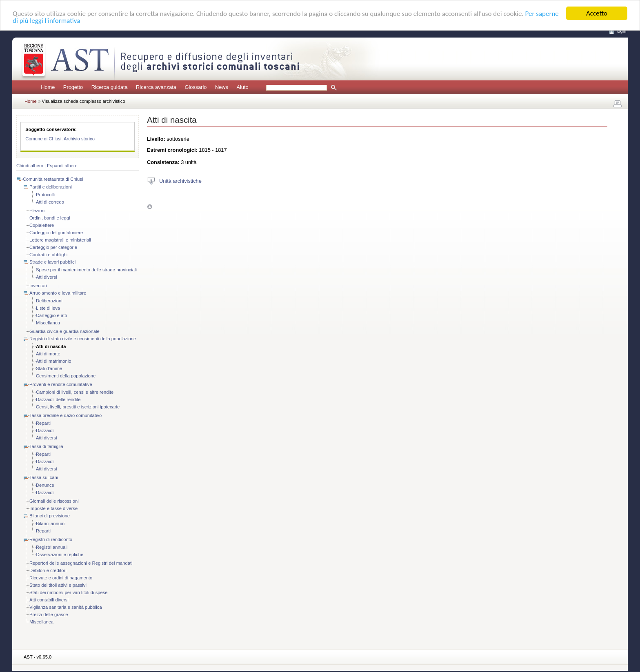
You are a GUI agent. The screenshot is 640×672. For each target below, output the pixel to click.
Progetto (73, 87)
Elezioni (37, 211)
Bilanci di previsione (50, 516)
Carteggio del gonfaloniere (56, 233)
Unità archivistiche (180, 181)
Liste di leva (48, 308)
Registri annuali (52, 547)
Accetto (597, 13)
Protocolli (45, 195)
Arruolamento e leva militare (58, 293)
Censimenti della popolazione (66, 376)
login (622, 31)
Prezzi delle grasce (49, 614)
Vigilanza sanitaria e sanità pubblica (66, 607)
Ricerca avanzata (156, 87)
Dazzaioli (45, 430)
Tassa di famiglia (46, 446)
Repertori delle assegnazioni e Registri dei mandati (81, 563)
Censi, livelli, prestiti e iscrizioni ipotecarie (78, 407)
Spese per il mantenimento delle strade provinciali (86, 270)
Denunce (45, 485)
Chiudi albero (30, 166)
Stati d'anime (49, 368)
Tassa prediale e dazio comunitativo (66, 415)
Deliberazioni (49, 301)
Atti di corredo (50, 202)
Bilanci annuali (51, 523)
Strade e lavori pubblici (52, 262)
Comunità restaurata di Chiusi (53, 179)
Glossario (196, 87)
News (222, 87)
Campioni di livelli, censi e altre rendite (75, 392)
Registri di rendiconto (51, 539)
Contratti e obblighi (48, 255)
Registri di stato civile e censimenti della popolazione (83, 339)
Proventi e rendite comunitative (61, 384)
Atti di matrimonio (53, 361)
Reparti (43, 423)
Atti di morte (48, 354)
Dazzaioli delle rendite (58, 399)
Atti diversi (47, 277)
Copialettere (42, 225)
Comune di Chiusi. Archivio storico (60, 139)
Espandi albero (62, 166)
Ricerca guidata (110, 87)
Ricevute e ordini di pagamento (61, 578)
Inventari (38, 286)
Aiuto (242, 87)
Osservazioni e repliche (60, 554)
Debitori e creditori (48, 570)
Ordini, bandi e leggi (50, 218)
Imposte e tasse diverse (53, 508)
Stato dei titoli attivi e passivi (58, 585)
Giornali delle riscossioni (54, 501)
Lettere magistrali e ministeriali (60, 240)
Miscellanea (48, 323)
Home (48, 87)
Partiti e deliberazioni (51, 187)
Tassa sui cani (44, 477)
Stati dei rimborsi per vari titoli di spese (69, 592)
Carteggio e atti (51, 315)
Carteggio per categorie (53, 247)
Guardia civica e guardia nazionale (64, 331)
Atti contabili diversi (49, 600)
